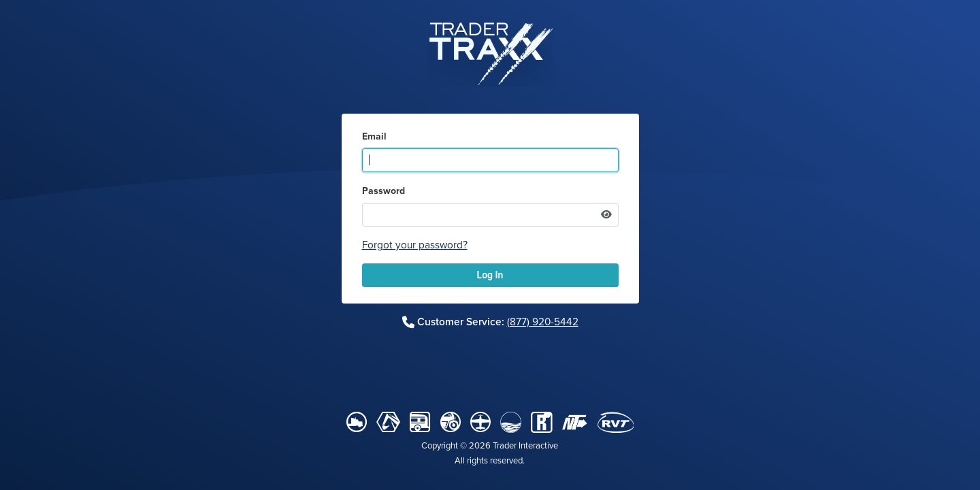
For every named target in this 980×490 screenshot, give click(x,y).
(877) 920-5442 (543, 322)
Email (374, 137)
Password (383, 191)
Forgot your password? (415, 245)
